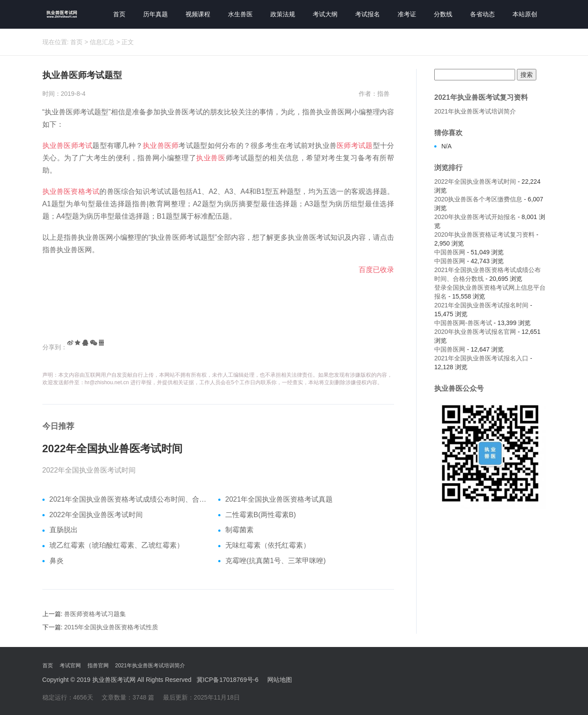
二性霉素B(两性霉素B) (261, 515)
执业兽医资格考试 (71, 191)
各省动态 (482, 14)
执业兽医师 (161, 146)
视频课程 (198, 14)
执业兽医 (211, 158)
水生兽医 (240, 14)
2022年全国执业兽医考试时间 (112, 449)
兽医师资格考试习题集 (95, 614)
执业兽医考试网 (114, 680)
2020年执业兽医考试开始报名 (475, 217)
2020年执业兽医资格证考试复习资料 (484, 235)
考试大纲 (325, 14)
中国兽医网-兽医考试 (463, 323)
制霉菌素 (239, 530)
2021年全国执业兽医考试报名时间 (481, 305)
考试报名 (368, 14)
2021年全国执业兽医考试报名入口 (481, 358)
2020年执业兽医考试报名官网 (475, 332)
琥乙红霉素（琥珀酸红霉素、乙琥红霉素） (117, 545)
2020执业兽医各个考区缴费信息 (478, 199)
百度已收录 (376, 270)
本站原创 (525, 14)
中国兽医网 (450, 252)
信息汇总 (102, 42)
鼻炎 (57, 561)
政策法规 (283, 14)
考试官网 (70, 666)
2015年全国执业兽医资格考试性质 (111, 627)
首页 (119, 14)
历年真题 (156, 14)
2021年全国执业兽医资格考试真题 (279, 499)
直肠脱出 (64, 530)
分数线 (443, 14)
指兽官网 (98, 666)
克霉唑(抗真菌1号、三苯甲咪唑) (276, 561)
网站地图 (280, 680)
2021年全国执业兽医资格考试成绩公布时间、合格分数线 (131, 499)
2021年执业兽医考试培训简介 (475, 111)
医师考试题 (355, 146)
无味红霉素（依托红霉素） (268, 545)
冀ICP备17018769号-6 (228, 680)
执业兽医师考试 (68, 146)
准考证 (407, 14)
